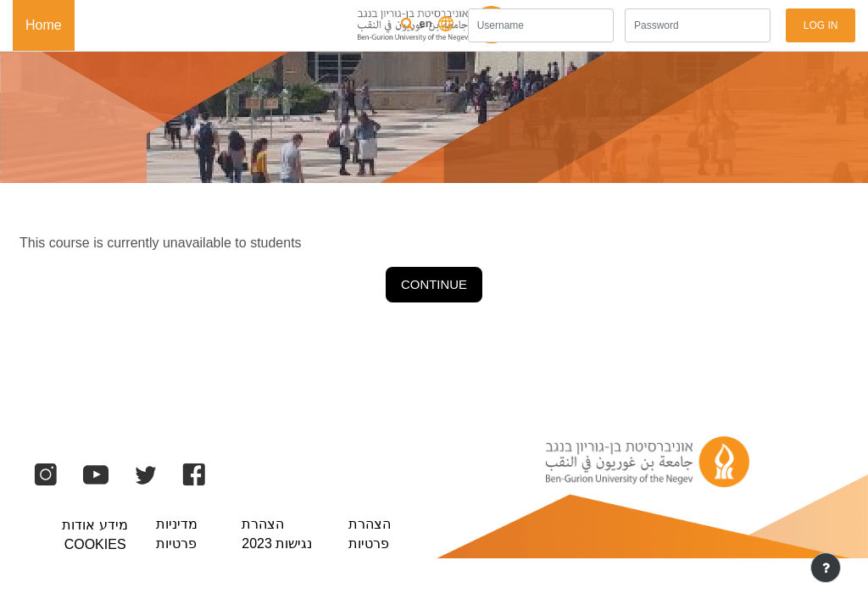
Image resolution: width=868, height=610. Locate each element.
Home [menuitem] (44, 25)
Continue (434, 284)
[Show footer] (826, 568)
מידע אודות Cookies (95, 535)
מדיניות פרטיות (177, 534)
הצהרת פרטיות (370, 534)
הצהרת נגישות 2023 (277, 534)
